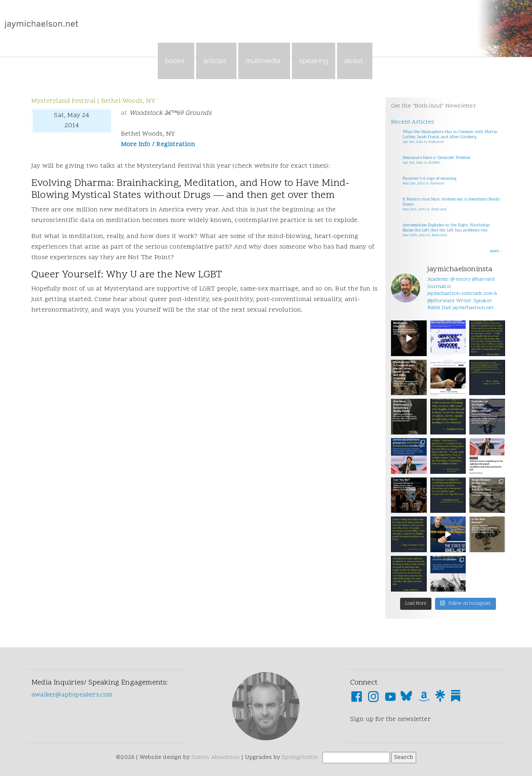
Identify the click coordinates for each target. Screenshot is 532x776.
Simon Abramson (216, 757)
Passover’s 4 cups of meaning (430, 179)
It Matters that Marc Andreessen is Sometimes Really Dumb (451, 202)
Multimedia (264, 61)
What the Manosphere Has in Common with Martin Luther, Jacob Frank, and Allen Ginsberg (450, 135)
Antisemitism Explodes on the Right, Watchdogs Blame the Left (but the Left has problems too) (446, 228)
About (355, 61)
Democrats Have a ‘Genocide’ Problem (437, 158)
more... (496, 251)
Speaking (314, 61)
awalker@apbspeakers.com (72, 695)
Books (176, 61)
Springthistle (300, 757)
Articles (216, 61)
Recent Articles (412, 122)
